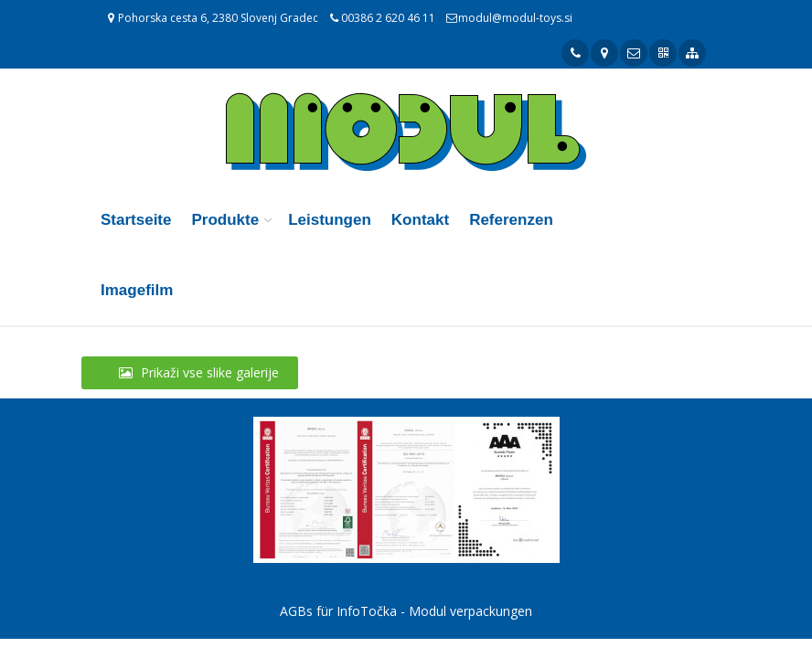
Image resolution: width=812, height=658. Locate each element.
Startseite (136, 220)
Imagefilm (137, 290)
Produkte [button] (225, 220)
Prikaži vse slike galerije (190, 372)
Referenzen (511, 220)
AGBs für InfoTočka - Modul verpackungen (406, 611)
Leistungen (330, 220)
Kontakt (420, 220)
